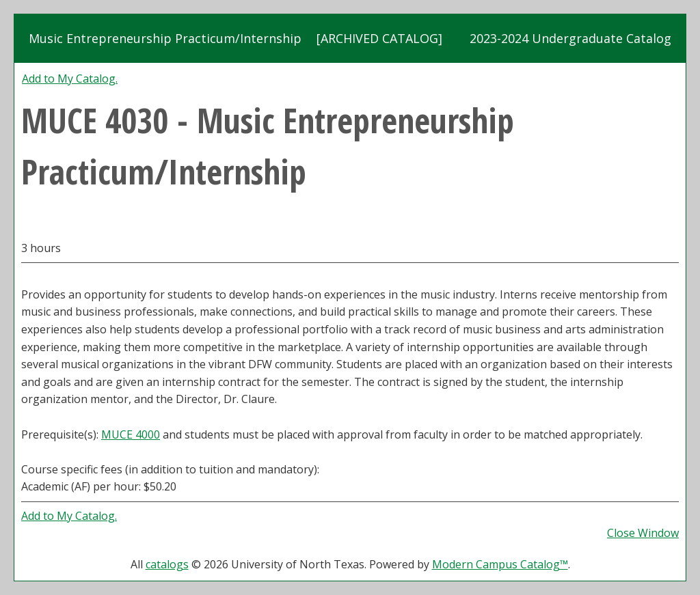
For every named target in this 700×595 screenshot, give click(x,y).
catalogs (167, 564)
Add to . (70, 79)
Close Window (643, 533)
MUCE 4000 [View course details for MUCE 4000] (131, 434)
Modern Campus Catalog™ (500, 564)
